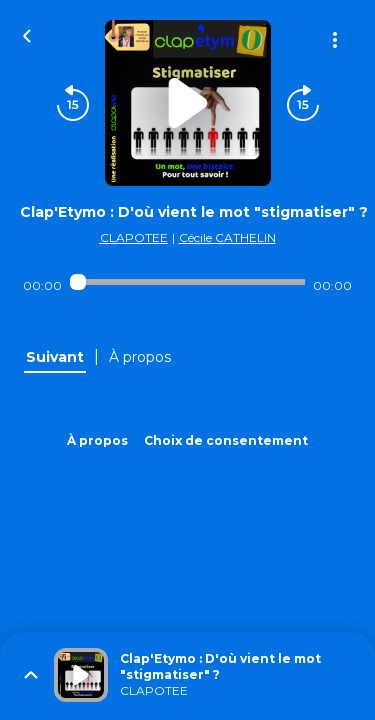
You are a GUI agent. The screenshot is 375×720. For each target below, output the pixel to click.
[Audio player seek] (187, 282)
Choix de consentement (226, 440)
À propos (97, 440)
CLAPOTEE (134, 237)
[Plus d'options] (335, 40)
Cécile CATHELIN (227, 237)
